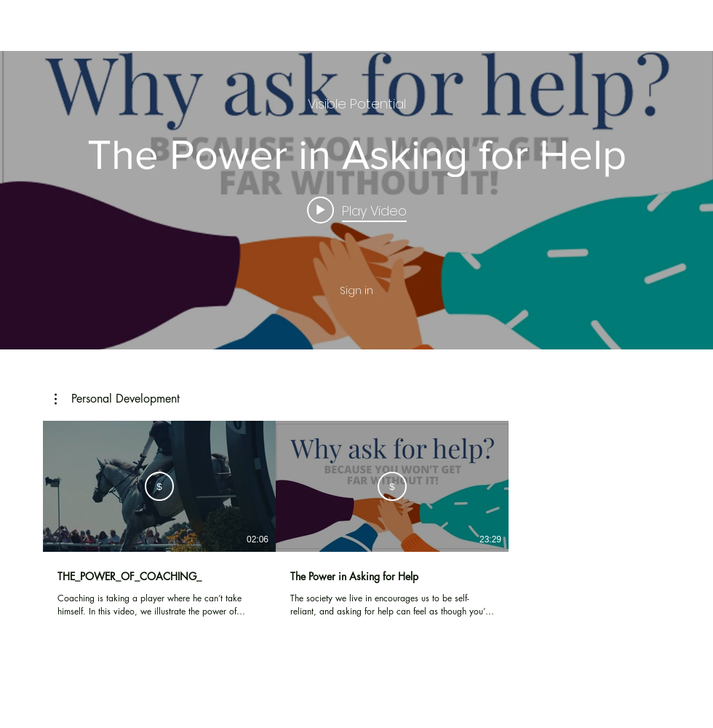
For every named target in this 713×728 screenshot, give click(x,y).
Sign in (356, 290)
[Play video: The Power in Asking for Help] (357, 210)
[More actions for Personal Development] (117, 399)
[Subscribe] (159, 486)
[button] (117, 399)
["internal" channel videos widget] (356, 200)
